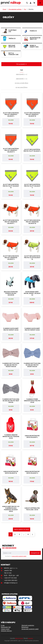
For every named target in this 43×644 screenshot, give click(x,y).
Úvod (4, 9)
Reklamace (25, 627)
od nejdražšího (21, 88)
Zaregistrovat (35, 553)
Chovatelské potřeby (15, 9)
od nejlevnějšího (21, 83)
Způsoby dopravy (6, 631)
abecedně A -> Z (22, 74)
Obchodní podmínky (28, 625)
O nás (3, 625)
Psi (25, 9)
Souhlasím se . (16, 556)
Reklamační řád (6, 627)
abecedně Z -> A (22, 79)
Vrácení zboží (5, 629)
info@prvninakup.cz (11, 583)
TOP (21, 70)
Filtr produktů (21, 64)
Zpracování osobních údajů (30, 629)
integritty (30, 638)
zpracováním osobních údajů (19, 556)
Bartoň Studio (19, 638)
